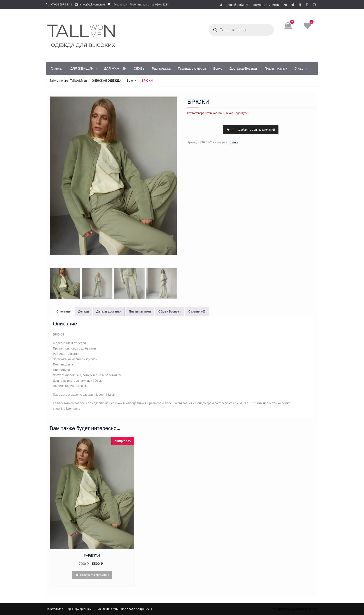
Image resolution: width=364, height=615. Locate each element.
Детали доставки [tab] (109, 311)
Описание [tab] (64, 311)
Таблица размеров (192, 69)
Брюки (131, 81)
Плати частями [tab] (140, 311)
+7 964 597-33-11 (61, 4)
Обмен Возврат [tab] (170, 311)
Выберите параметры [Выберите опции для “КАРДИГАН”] (94, 575)
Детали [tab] (83, 311)
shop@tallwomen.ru (92, 4)
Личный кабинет (236, 5)
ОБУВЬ (139, 69)
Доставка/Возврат (243, 69)
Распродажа (161, 69)
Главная (57, 69)
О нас (299, 69)
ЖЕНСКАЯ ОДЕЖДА (107, 81)
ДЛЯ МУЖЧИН (115, 69)
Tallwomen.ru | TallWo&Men (68, 81)
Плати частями (276, 69)
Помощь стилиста (266, 5)
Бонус (218, 69)
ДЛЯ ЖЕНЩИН (82, 69)
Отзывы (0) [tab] (197, 311)
